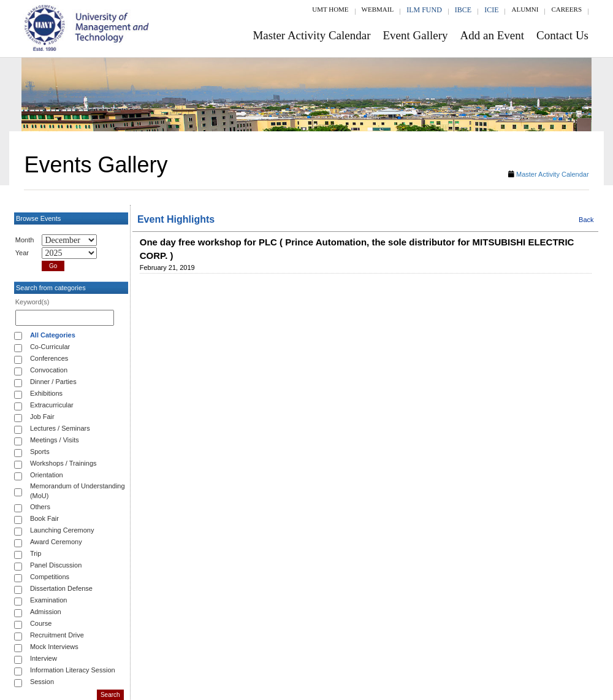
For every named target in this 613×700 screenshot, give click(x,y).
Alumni (525, 9)
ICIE (491, 10)
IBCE (463, 10)
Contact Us (562, 35)
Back (586, 220)
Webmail (378, 9)
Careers (566, 9)
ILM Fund (424, 10)
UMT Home (330, 9)
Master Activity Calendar (311, 35)
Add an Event (492, 35)
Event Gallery (416, 35)
